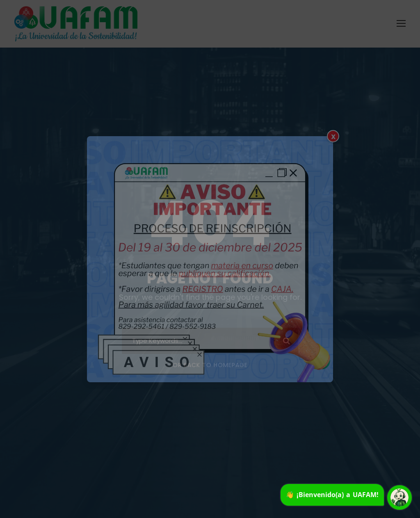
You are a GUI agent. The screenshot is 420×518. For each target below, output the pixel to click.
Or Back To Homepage (210, 365)
